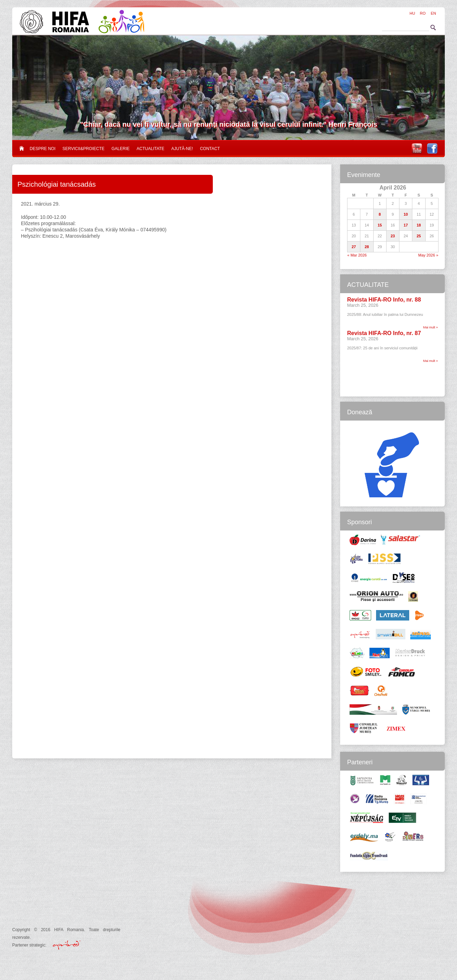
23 (393, 236)
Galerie (121, 149)
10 (406, 214)
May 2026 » (428, 255)
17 (406, 225)
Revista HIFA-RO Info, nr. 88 (384, 300)
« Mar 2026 (357, 255)
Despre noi (43, 149)
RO (423, 13)
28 (367, 247)
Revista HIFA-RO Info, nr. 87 (384, 333)
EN (433, 13)
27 (354, 247)
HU (412, 13)
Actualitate (151, 149)
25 (419, 236)
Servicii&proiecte (83, 149)
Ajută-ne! (182, 149)
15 (380, 225)
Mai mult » (430, 327)
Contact (210, 149)
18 (419, 225)
